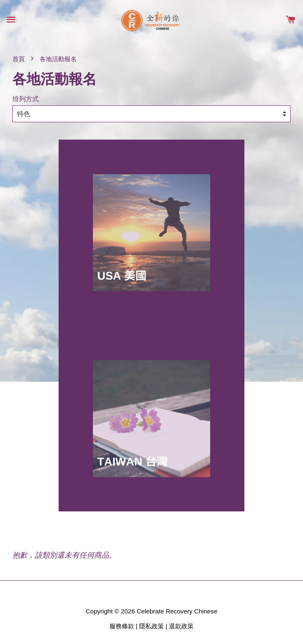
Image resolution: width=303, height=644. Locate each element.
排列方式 (26, 99)
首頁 (19, 59)
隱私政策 (151, 626)
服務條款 (122, 626)
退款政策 (181, 626)
